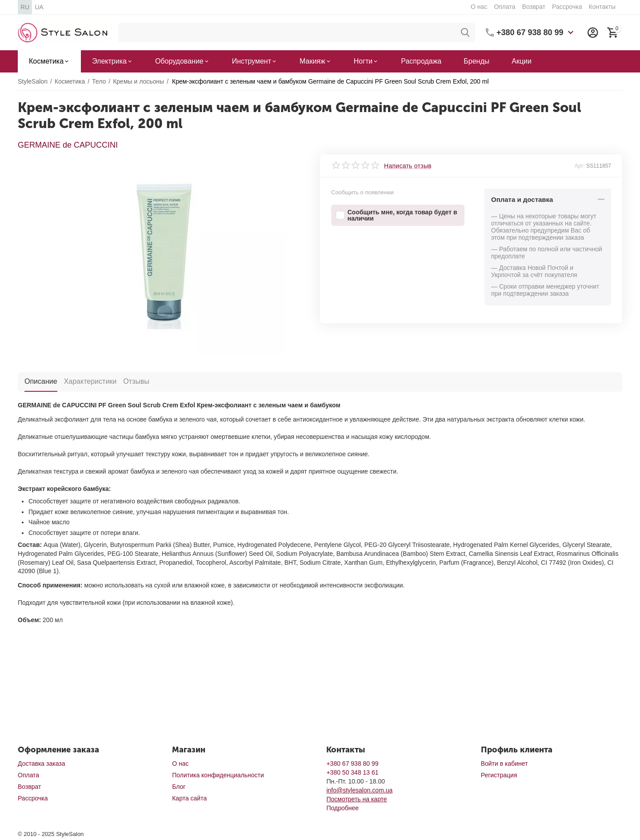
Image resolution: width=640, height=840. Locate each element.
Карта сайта (189, 798)
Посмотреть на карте (356, 799)
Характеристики (90, 381)
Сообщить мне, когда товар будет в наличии (396, 215)
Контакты (602, 7)
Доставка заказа (41, 764)
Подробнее (342, 808)
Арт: (580, 166)
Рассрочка (567, 7)
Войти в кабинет (504, 764)
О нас (479, 7)
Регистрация (499, 775)
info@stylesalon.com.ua (359, 790)
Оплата (504, 7)
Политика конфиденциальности (218, 775)
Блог (179, 787)
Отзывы (136, 381)
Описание (41, 381)
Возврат (534, 7)
